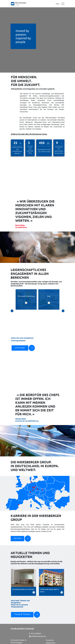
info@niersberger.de (38, 622)
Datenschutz (50, 629)
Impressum (50, 626)
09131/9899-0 (35, 620)
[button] (12, 303)
